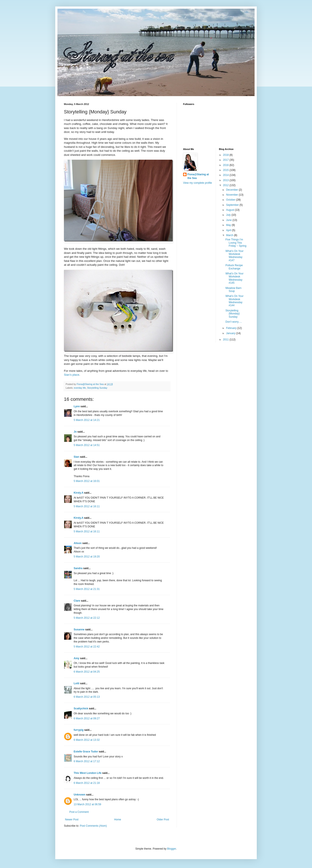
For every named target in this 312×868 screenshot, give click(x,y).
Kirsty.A (79, 493)
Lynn (77, 406)
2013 (226, 180)
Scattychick (81, 709)
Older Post (163, 820)
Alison (78, 543)
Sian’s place (72, 375)
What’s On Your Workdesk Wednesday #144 (234, 301)
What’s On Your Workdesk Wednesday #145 (234, 278)
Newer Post (72, 820)
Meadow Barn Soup (233, 290)
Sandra (78, 568)
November (232, 195)
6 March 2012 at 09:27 (87, 718)
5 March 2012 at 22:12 (87, 618)
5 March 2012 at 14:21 (87, 420)
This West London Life (88, 773)
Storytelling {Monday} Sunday (232, 314)
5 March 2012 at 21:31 (87, 589)
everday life (80, 388)
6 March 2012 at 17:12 (87, 761)
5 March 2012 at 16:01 (87, 481)
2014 (226, 175)
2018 (226, 155)
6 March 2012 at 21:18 (87, 783)
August (230, 210)
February (232, 328)
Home (118, 820)
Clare (77, 601)
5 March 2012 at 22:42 (87, 647)
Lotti (76, 683)
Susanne (79, 630)
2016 (226, 165)
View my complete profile (197, 183)
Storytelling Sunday (97, 388)
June (229, 220)
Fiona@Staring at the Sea (198, 176)
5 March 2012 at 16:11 (87, 506)
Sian (76, 457)
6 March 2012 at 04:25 (87, 672)
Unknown (80, 795)
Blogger (171, 849)
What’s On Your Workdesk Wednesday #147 (234, 256)
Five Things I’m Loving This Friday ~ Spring (236, 243)
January (231, 333)
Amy (76, 658)
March (230, 235)
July (229, 215)
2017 (226, 160)
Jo (75, 432)
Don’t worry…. (234, 322)
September (233, 205)
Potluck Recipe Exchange (234, 267)
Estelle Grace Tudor (86, 752)
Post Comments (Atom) (93, 826)
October (231, 200)
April (229, 230)
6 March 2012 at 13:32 (87, 740)
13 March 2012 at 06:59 (87, 804)
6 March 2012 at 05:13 (87, 697)
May (229, 225)
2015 (226, 170)
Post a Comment (79, 812)
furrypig (79, 730)
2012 (226, 185)
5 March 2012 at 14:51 (87, 445)
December (232, 190)
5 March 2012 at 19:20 (87, 557)
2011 (226, 340)
